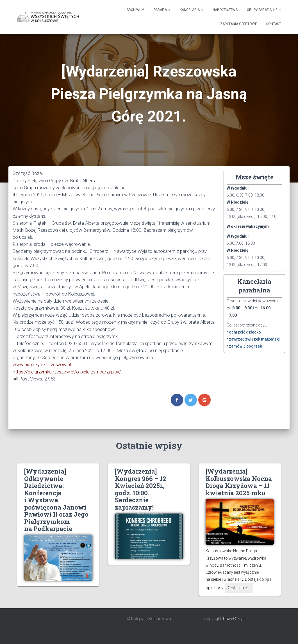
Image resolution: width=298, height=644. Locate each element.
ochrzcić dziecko (245, 332)
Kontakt (274, 24)
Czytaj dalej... (239, 588)
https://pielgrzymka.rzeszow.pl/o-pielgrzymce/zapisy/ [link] (67, 372)
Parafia (162, 10)
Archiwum (135, 10)
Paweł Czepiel (235, 619)
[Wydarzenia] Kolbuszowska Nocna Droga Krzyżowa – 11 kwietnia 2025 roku (239, 482)
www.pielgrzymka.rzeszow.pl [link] (42, 364)
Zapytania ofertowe (239, 24)
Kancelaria (192, 10)
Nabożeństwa (225, 10)
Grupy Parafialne (264, 10)
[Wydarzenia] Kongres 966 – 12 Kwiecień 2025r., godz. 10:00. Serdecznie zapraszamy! (141, 489)
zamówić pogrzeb (245, 346)
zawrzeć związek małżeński (254, 339)
